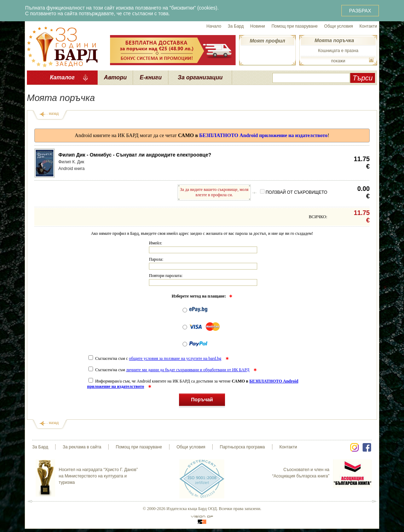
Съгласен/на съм (169, 370)
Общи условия (338, 26)
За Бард (236, 26)
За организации (200, 77)
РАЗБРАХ (360, 11)
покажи (338, 61)
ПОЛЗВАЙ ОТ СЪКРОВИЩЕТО (294, 192)
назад (54, 113)
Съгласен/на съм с (155, 358)
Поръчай (202, 401)
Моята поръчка (334, 40)
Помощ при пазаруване (295, 26)
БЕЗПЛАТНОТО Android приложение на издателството (263, 135)
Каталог (62, 77)
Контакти (368, 26)
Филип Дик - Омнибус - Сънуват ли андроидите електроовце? (135, 155)
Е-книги (151, 77)
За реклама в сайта (82, 447)
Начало (214, 26)
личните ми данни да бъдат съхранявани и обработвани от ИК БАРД (188, 370)
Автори (115, 77)
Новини (258, 26)
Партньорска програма (242, 447)
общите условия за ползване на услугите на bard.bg (175, 358)
